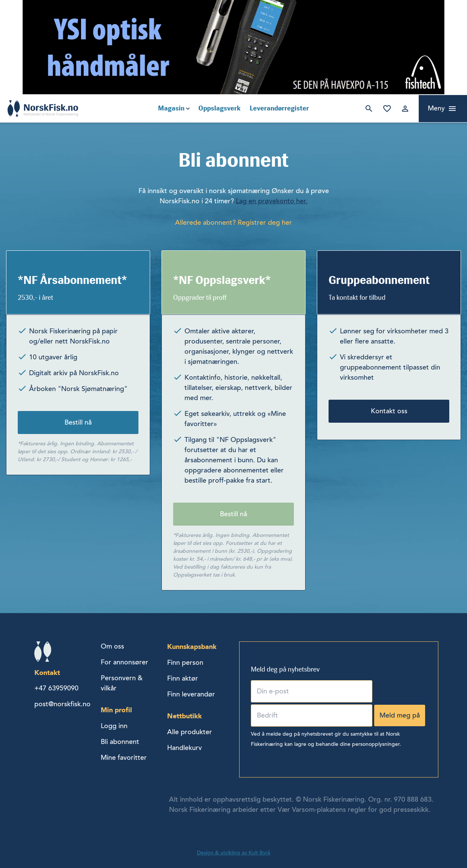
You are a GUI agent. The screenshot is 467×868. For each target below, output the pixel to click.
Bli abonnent (120, 742)
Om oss (112, 646)
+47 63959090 (56, 688)
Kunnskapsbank (192, 646)
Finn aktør (183, 678)
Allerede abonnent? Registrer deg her (233, 222)
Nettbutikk (184, 716)
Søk (369, 109)
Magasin (171, 108)
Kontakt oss (389, 411)
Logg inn (405, 109)
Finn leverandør (191, 694)
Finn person (185, 663)
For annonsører (124, 662)
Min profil (116, 710)
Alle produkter (190, 732)
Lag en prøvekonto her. (272, 201)
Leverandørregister (279, 108)
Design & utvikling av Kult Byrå (233, 853)
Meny (436, 108)
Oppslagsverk (220, 108)
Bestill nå (78, 422)
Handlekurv (184, 748)
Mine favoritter (387, 109)
